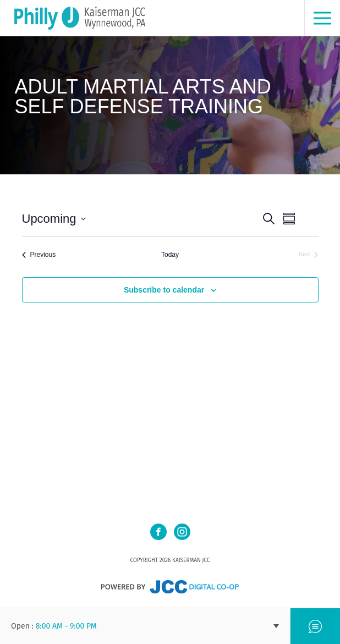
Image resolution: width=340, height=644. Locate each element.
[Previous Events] (39, 255)
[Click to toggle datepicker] (54, 219)
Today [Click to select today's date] (170, 255)
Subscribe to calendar (164, 290)
